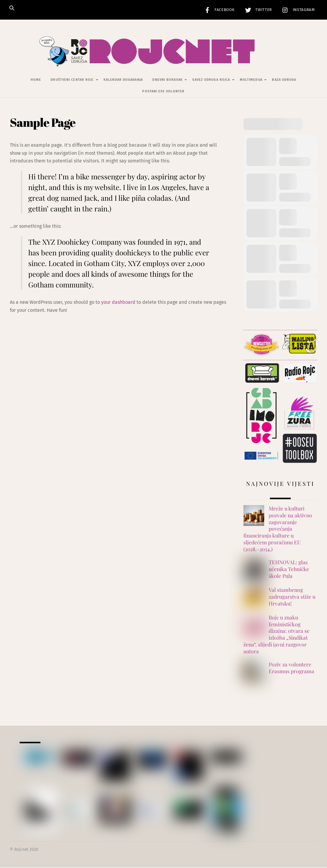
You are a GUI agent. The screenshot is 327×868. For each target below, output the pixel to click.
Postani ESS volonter (163, 92)
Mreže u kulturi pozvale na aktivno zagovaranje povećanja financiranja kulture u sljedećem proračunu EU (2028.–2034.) (278, 529)
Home (36, 80)
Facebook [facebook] (218, 10)
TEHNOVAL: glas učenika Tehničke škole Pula (289, 569)
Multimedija (251, 80)
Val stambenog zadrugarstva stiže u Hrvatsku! (292, 597)
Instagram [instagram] (297, 10)
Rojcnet (21, 850)
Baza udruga (284, 80)
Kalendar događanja (123, 80)
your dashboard (118, 303)
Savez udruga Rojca (211, 80)
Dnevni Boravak (167, 80)
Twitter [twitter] (257, 10)
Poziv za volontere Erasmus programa (291, 668)
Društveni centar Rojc (72, 80)
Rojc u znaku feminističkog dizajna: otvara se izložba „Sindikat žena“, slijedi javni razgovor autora (276, 635)
